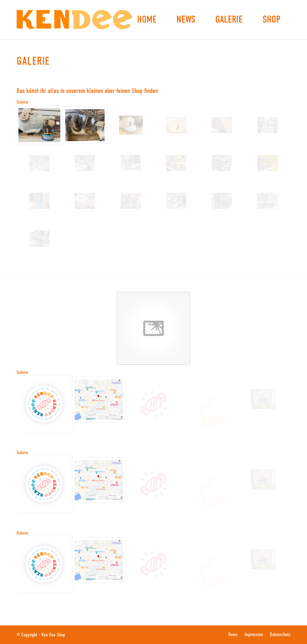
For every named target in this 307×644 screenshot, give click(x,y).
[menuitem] (147, 20)
